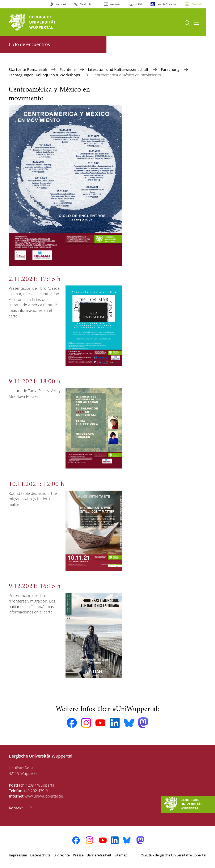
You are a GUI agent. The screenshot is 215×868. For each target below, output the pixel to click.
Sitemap (121, 855)
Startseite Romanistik (28, 69)
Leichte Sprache (166, 4)
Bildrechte (62, 855)
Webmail (115, 4)
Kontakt (16, 808)
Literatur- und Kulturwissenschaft (119, 69)
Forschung (171, 69)
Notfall (139, 4)
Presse (78, 855)
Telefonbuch (88, 4)
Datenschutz (40, 855)
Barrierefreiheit (99, 855)
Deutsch (197, 4)
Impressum (18, 855)
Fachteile (68, 69)
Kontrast (61, 4)
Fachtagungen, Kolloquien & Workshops (45, 75)
